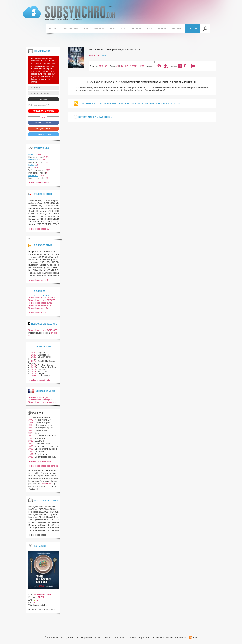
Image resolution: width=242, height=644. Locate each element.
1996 (31, 438)
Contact (108, 638)
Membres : (33, 176)
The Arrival (40, 438)
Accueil (54, 28)
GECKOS (103, 66)
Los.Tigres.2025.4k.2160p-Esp (42, 514)
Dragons (42, 373)
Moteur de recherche (177, 638)
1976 (31, 420)
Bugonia (41, 353)
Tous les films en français (40, 400)
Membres (99, 28)
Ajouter (193, 28)
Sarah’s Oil (40, 441)
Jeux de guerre (42, 454)
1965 (31, 425)
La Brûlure (40, 451)
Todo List (131, 638)
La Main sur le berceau (40, 358)
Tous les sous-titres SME (40, 461)
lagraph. (98, 638)
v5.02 (69, 13)
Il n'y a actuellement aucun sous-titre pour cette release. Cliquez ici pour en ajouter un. (142, 82)
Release (137, 28)
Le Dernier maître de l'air (46, 436)
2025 (33, 353)
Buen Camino (41, 430)
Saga (123, 28)
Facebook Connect (43, 123)
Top (86, 28)
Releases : (33, 160)
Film (112, 28)
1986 (31, 451)
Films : (31, 154)
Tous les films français (39, 397)
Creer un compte (43, 111)
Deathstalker (43, 355)
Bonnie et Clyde (42, 422)
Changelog (119, 638)
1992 (31, 454)
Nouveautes (71, 28)
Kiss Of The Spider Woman (42, 362)
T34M (150, 28)
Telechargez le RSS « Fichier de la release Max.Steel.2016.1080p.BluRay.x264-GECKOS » (130, 104)
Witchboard (43, 371)
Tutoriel (177, 28)
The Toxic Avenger (46, 365)
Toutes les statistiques (38, 183)
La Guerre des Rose (47, 367)
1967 (31, 422)
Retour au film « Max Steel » (95, 117)
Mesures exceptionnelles (46, 446)
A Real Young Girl (43, 420)
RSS (195, 638)
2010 (31, 436)
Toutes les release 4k (38, 308)
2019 (33, 369)
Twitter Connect (43, 134)
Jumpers (39, 433)
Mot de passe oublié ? (39, 105)
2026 (31, 428)
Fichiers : (33, 165)
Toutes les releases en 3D (40, 305)
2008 (33, 376)
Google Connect (44, 128)
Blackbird (42, 369)
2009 (31, 444)
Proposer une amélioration (151, 638)
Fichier (162, 28)
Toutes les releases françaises (42, 402)
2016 (104, 56)
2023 (33, 365)
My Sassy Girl (44, 376)
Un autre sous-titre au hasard (42, 610)
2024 (33, 371)
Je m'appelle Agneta (44, 428)
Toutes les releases (39, 229)
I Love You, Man (42, 444)
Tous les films (39, 380)
